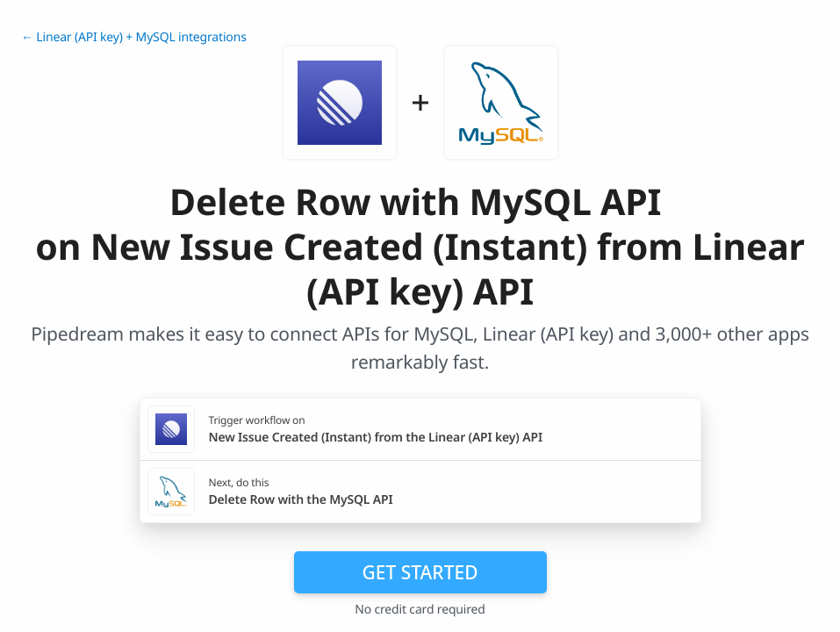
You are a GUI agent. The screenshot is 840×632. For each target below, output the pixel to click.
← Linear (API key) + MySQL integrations (134, 37)
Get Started (420, 572)
